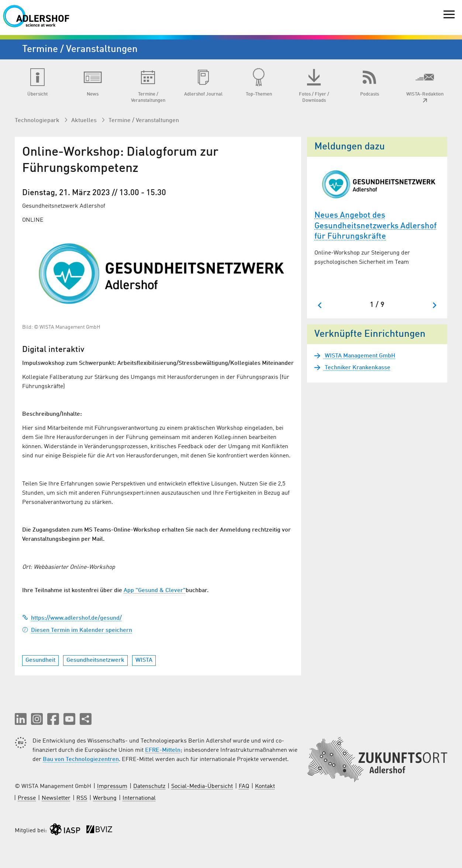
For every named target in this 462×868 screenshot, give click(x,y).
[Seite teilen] (86, 719)
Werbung (105, 798)
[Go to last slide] (320, 305)
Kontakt (265, 786)
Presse (27, 798)
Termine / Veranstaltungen (144, 121)
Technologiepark (38, 121)
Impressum (112, 786)
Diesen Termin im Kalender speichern (77, 630)
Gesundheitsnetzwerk (95, 660)
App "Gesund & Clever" (155, 591)
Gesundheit (40, 660)
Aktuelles (85, 121)
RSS (82, 798)
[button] (21, 719)
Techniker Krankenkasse (357, 368)
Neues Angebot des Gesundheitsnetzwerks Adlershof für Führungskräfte (375, 226)
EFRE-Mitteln (163, 750)
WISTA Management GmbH (359, 356)
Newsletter (56, 798)
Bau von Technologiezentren (81, 760)
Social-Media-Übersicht (202, 786)
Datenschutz (149, 786)
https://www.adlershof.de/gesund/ (72, 618)
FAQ (244, 786)
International (139, 798)
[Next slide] (434, 305)
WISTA (144, 660)
